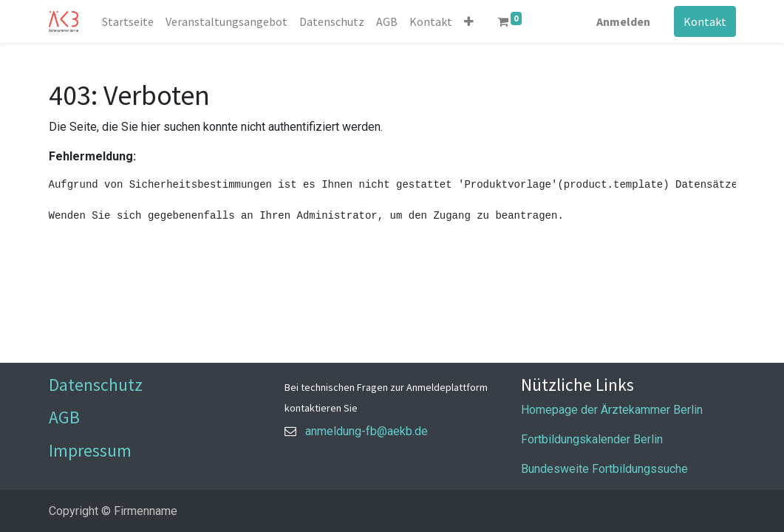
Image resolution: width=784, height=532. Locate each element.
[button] (469, 21)
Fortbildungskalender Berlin (592, 439)
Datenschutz (96, 385)
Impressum (90, 450)
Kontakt (705, 21)
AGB (64, 417)
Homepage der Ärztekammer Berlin (612, 410)
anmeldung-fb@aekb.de (367, 431)
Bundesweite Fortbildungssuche (604, 469)
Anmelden (623, 21)
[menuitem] (128, 21)
